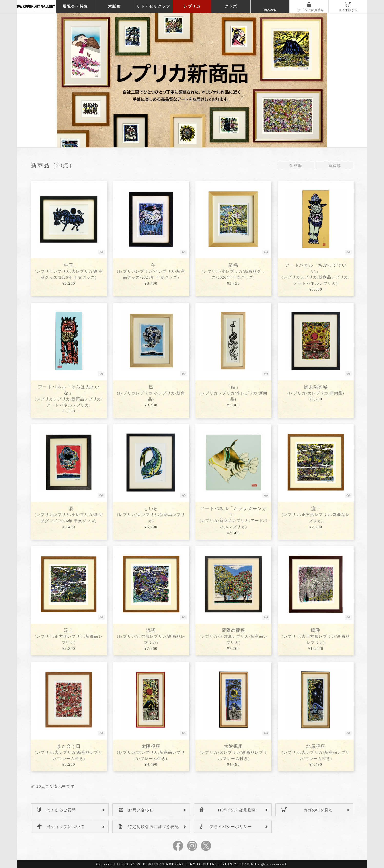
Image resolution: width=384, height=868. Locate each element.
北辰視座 (316, 752)
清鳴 (234, 271)
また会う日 (69, 752)
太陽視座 (151, 752)
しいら (151, 515)
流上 (69, 636)
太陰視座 (233, 752)
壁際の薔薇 (233, 636)
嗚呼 (316, 636)
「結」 (233, 393)
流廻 (151, 636)
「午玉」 (69, 271)
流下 (316, 515)
